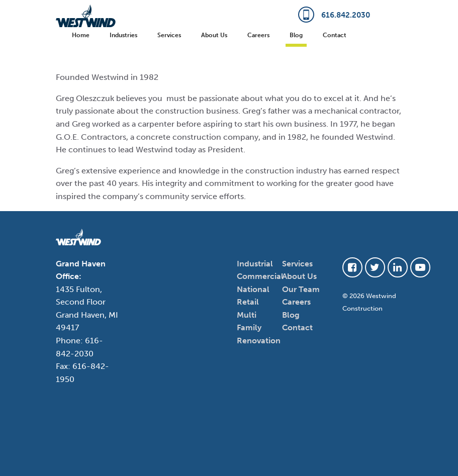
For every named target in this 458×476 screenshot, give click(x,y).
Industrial (255, 264)
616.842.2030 (334, 15)
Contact (335, 35)
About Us (214, 35)
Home (81, 35)
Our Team (301, 289)
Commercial (260, 276)
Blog (296, 35)
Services (169, 35)
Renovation (259, 341)
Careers (258, 35)
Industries (123, 35)
